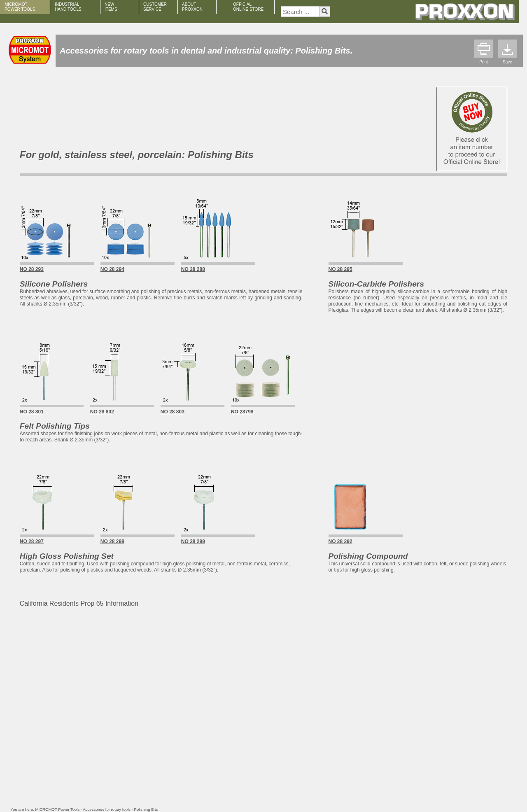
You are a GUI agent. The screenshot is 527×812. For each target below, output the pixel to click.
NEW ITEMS (111, 7)
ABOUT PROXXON (192, 7)
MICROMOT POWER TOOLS (20, 7)
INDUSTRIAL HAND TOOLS (68, 7)
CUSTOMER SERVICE (155, 7)
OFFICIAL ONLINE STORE (248, 7)
